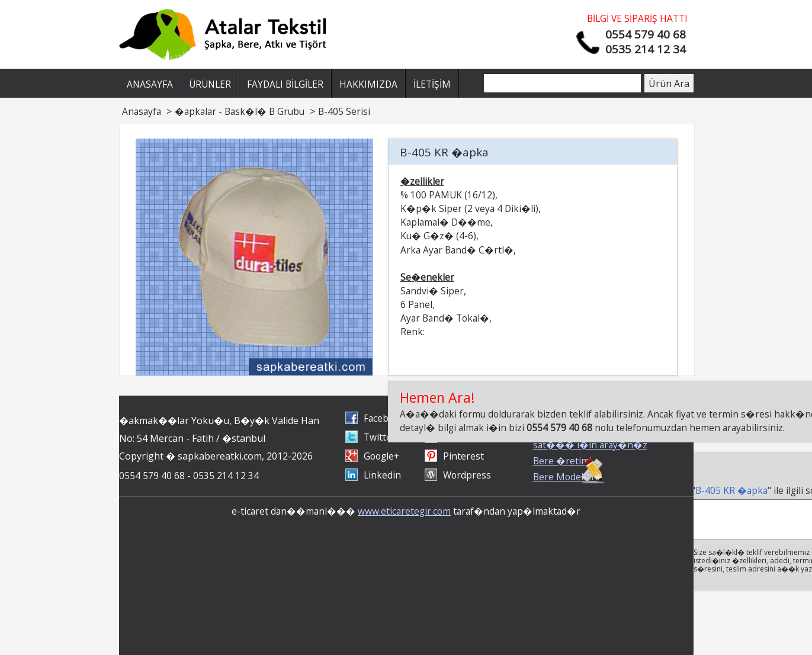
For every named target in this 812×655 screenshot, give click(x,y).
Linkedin (382, 475)
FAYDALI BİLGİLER (285, 84)
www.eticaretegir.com (404, 511)
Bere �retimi (562, 461)
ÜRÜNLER (210, 84)
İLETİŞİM (432, 84)
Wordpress (467, 475)
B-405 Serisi (344, 111)
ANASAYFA (150, 84)
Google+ (381, 456)
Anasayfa (142, 111)
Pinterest (463, 456)
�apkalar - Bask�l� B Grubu (240, 111)
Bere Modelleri (565, 477)
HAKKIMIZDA (368, 84)
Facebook (384, 418)
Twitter (380, 437)
